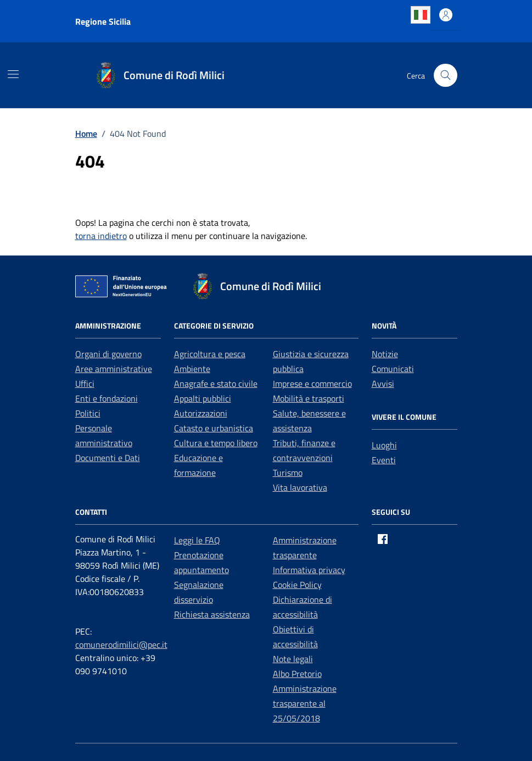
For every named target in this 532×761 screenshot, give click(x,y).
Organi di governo (108, 354)
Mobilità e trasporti (309, 398)
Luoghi (384, 445)
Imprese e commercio (312, 384)
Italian (421, 15)
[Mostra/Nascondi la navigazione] (13, 74)
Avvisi (383, 384)
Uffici (85, 384)
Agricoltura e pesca (210, 354)
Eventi (384, 460)
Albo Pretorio (297, 674)
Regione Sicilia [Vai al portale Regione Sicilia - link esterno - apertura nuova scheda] (103, 21)
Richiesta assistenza (212, 614)
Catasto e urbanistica (214, 428)
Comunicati (393, 369)
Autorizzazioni (201, 413)
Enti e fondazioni (107, 398)
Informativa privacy (309, 570)
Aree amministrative (114, 369)
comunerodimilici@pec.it (121, 645)
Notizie (385, 354)
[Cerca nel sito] (446, 76)
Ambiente (192, 369)
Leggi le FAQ (197, 540)
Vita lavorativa (300, 487)
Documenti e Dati (108, 458)
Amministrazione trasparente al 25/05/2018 (305, 703)
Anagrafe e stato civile (216, 384)
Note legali (293, 659)
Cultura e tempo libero (216, 443)
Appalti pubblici (203, 398)
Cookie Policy (297, 585)
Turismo (288, 473)
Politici (88, 413)
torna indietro (101, 236)
